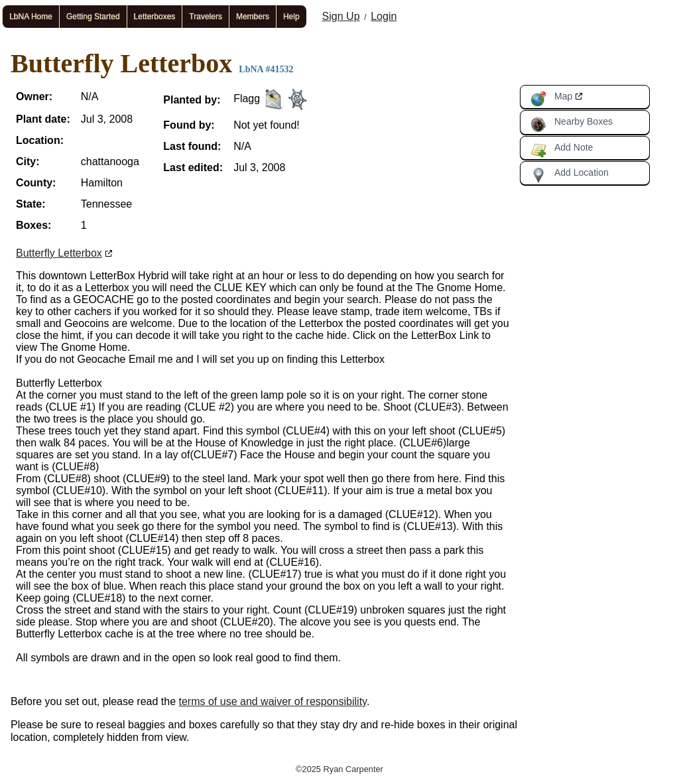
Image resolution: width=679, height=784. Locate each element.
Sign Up (341, 16)
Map (551, 99)
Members (253, 17)
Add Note (562, 150)
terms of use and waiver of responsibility (273, 701)
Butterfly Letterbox (59, 253)
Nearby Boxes (572, 124)
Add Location (570, 175)
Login (384, 16)
